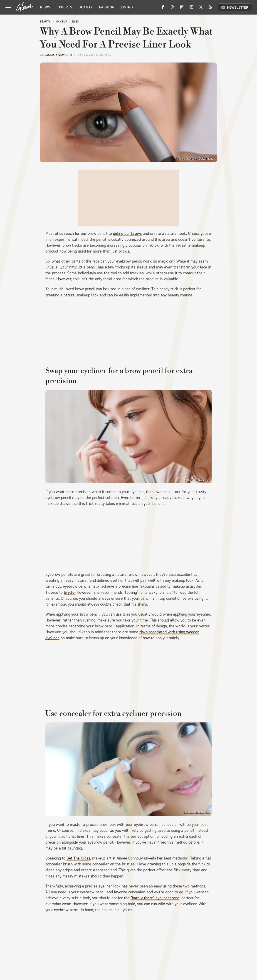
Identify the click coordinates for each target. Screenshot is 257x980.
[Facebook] (163, 9)
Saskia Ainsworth (58, 55)
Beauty (86, 7)
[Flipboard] (182, 9)
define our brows (127, 233)
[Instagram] (191, 9)
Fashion (107, 7)
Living (127, 7)
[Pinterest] (172, 9)
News (45, 7)
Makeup (61, 22)
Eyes (76, 22)
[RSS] (210, 9)
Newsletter (235, 7)
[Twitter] (201, 9)
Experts (64, 7)
